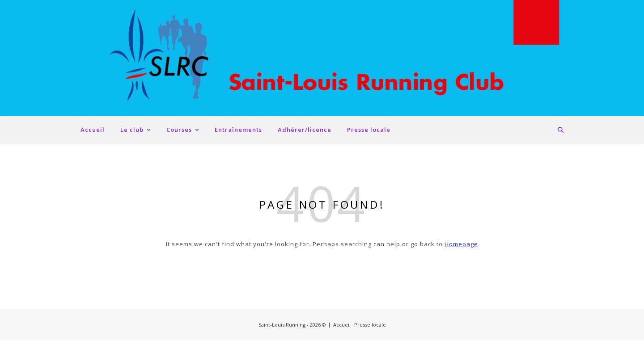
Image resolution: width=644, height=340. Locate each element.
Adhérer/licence (305, 130)
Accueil (93, 130)
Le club (132, 130)
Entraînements (238, 130)
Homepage (461, 244)
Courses (179, 130)
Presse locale (369, 130)
